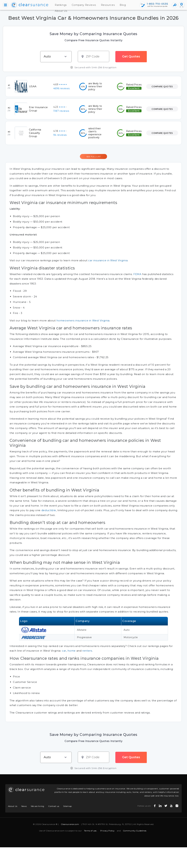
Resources (99, 5)
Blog (114, 5)
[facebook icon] (154, 805)
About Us (53, 11)
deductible (49, 510)
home (72, 651)
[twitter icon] (165, 805)
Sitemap (67, 806)
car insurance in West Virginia (108, 260)
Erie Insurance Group (38, 109)
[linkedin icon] (160, 805)
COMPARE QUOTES (162, 87)
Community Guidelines (135, 831)
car (64, 651)
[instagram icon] (177, 805)
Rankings (52, 5)
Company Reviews (75, 5)
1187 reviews (61, 111)
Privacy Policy (107, 831)
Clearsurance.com (70, 824)
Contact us (54, 806)
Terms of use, (91, 831)
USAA (33, 86)
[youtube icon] (171, 805)
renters (87, 651)
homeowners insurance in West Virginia (83, 320)
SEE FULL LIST (94, 157)
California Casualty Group (35, 133)
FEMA (137, 274)
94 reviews (60, 135)
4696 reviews (61, 88)
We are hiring (37, 806)
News (24, 806)
